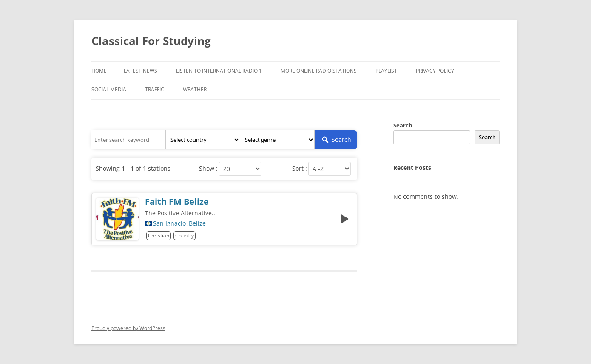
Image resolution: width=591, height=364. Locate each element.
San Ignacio (169, 223)
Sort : (300, 169)
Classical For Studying (151, 41)
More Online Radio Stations (319, 71)
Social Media (109, 89)
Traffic (155, 89)
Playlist (386, 71)
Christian (159, 236)
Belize (197, 223)
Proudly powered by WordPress (128, 328)
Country (185, 236)
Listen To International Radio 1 (219, 71)
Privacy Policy (435, 71)
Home (99, 71)
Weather (195, 89)
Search (403, 125)
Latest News (141, 71)
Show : (208, 169)
